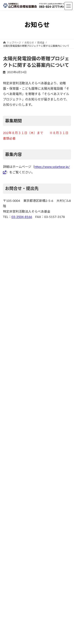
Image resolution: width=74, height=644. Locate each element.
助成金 (33, 478)
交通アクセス (10, 538)
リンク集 (8, 553)
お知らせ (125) (13, 320)
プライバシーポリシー (15, 560)
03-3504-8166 (22, 217)
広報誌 (33, 382)
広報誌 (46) (11, 339)
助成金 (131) (12, 329)
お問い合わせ (10, 545)
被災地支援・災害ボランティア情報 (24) (31, 310)
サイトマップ (10, 568)
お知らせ (33, 362)
